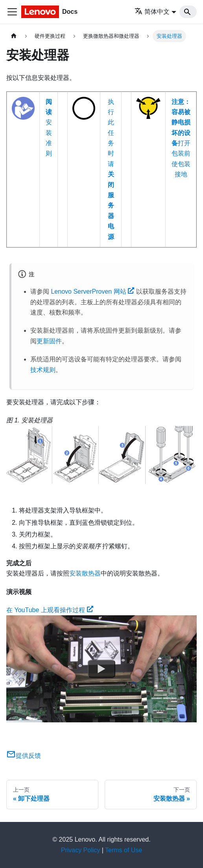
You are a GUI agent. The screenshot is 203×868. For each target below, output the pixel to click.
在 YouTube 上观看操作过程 (50, 610)
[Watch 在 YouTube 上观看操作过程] (101, 669)
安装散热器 (85, 573)
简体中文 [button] (152, 12)
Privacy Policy (81, 850)
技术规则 (43, 370)
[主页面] (14, 36)
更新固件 (49, 341)
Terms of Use (124, 850)
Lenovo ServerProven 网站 (92, 291)
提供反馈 (24, 756)
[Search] (188, 12)
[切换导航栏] (12, 12)
